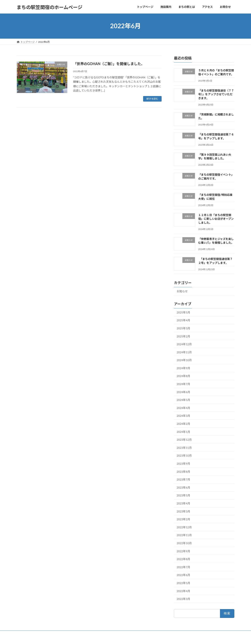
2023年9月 (183, 464)
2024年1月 (183, 432)
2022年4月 (183, 591)
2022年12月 (184, 527)
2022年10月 (184, 543)
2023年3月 (183, 511)
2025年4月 (183, 320)
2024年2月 (183, 424)
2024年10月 (184, 360)
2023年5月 (183, 495)
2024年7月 (183, 384)
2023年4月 (183, 503)
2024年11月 (184, 352)
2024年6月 (183, 392)
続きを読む (152, 99)
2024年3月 (183, 416)
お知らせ (182, 291)
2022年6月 (183, 575)
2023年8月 (183, 471)
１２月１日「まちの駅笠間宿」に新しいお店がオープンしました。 (216, 219)
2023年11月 (184, 447)
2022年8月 (183, 559)
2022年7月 (183, 567)
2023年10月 (184, 456)
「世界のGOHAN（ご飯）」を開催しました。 (109, 64)
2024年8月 (183, 376)
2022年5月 (183, 583)
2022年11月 (184, 535)
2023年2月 (183, 519)
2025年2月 (183, 336)
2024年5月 (183, 400)
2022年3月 (183, 599)
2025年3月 (183, 328)
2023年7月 (183, 479)
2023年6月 (183, 487)
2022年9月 (183, 551)
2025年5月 (183, 312)
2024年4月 (183, 408)
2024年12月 (184, 344)
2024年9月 (183, 368)
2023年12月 (184, 440)
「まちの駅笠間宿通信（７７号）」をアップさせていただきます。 (216, 94)
